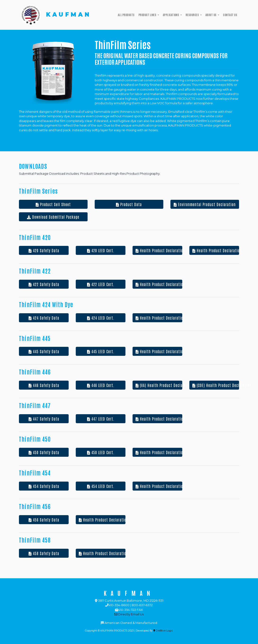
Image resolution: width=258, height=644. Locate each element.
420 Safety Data (44, 250)
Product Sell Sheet (53, 204)
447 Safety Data (44, 419)
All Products (126, 15)
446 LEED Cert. (101, 385)
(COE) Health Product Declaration (216, 385)
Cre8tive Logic (163, 631)
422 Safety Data (44, 284)
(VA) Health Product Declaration (159, 385)
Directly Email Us (129, 614)
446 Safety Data (44, 385)
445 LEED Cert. (101, 351)
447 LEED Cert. (101, 419)
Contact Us (230, 15)
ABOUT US (211, 15)
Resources (193, 15)
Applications (171, 15)
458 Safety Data (44, 553)
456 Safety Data (44, 520)
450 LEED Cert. (101, 452)
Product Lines (148, 15)
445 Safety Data (44, 351)
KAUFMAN (55, 15)
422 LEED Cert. (101, 284)
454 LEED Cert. (101, 486)
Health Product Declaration (159, 250)
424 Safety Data (44, 318)
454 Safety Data (44, 486)
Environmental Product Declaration (205, 204)
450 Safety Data (44, 452)
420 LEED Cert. (101, 250)
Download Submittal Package (53, 217)
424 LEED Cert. (101, 318)
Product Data (129, 204)
